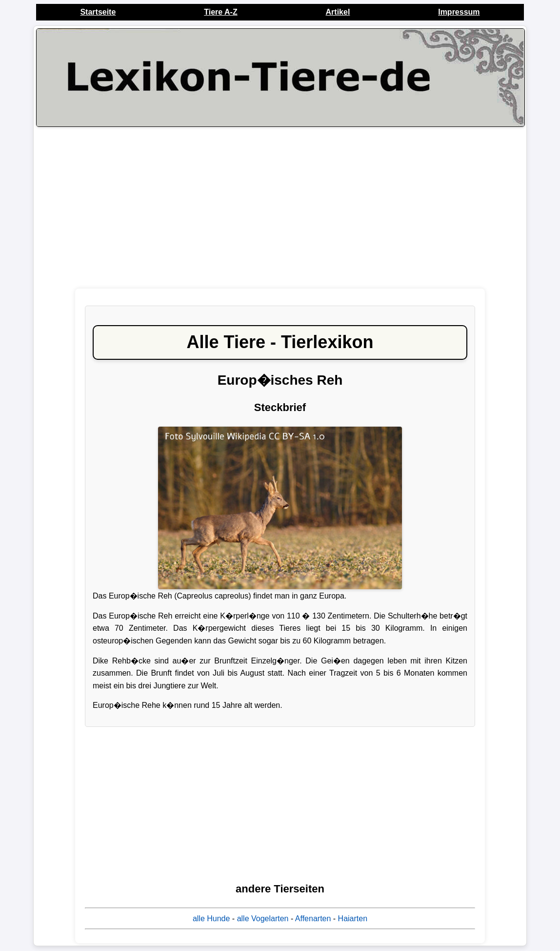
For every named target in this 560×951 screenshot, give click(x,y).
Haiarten (353, 919)
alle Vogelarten (263, 919)
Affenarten (313, 919)
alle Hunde (211, 919)
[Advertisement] (280, 207)
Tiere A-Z (220, 12)
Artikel (338, 12)
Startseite (98, 12)
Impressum (459, 12)
